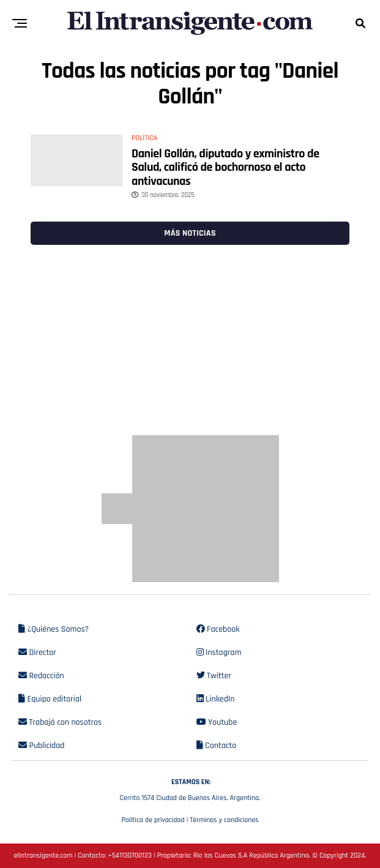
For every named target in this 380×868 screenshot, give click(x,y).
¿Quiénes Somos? (54, 629)
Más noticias (190, 233)
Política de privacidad (153, 820)
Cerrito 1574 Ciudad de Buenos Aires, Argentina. (190, 788)
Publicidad (41, 746)
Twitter (214, 676)
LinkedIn (216, 699)
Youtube (217, 722)
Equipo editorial (50, 699)
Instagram (219, 653)
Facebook (218, 629)
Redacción (41, 676)
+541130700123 (130, 855)
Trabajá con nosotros (60, 722)
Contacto (217, 746)
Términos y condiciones (224, 820)
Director (37, 653)
